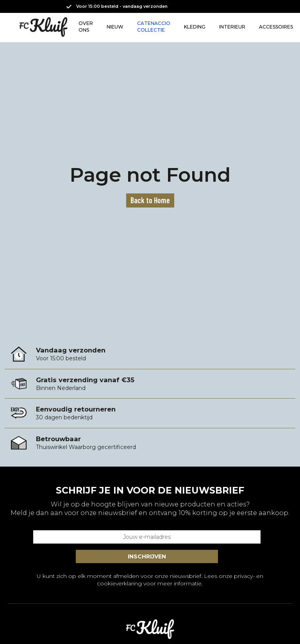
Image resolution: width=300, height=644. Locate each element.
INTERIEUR (232, 27)
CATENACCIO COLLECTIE (154, 27)
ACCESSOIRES (276, 27)
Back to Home (150, 200)
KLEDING (195, 27)
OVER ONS (86, 27)
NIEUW (115, 27)
